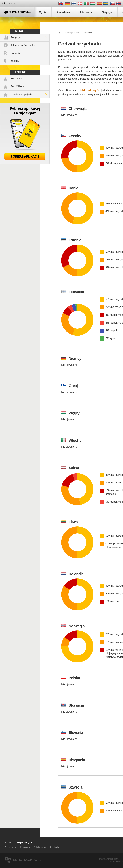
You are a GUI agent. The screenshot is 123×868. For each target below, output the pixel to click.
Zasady (15, 61)
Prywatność (25, 847)
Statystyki (16, 37)
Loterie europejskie (21, 94)
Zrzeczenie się (11, 847)
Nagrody (15, 53)
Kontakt (9, 843)
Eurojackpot (17, 79)
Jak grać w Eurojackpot (24, 45)
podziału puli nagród (88, 90)
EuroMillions (18, 86)
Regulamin (54, 847)
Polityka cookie (40, 847)
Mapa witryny (24, 843)
